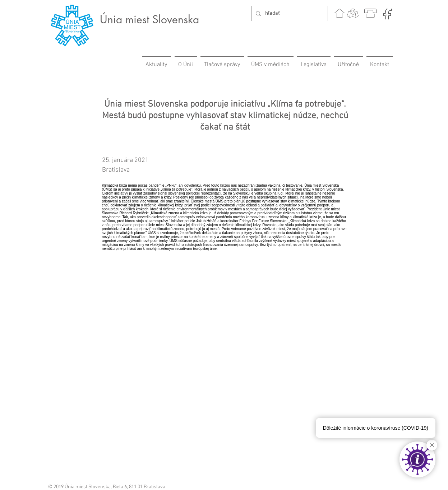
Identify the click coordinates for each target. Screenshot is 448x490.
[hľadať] (289, 13)
